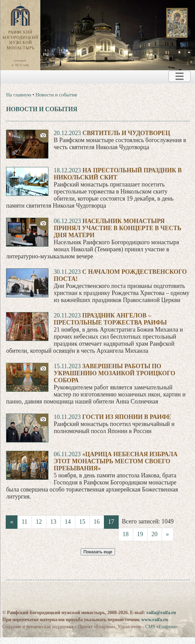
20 (155, 534)
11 (24, 522)
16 (97, 522)
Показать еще (98, 552)
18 (126, 534)
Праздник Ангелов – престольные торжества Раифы (110, 319)
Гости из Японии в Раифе (126, 417)
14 (68, 522)
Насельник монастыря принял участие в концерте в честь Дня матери (118, 228)
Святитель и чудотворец (126, 133)
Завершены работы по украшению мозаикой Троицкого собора (115, 373)
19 (140, 534)
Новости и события (56, 95)
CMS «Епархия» (162, 627)
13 (53, 522)
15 (82, 522)
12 (39, 522)
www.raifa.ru (154, 620)
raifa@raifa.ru (161, 613)
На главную (19, 95)
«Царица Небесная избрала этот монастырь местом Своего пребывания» (116, 461)
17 (111, 522)
